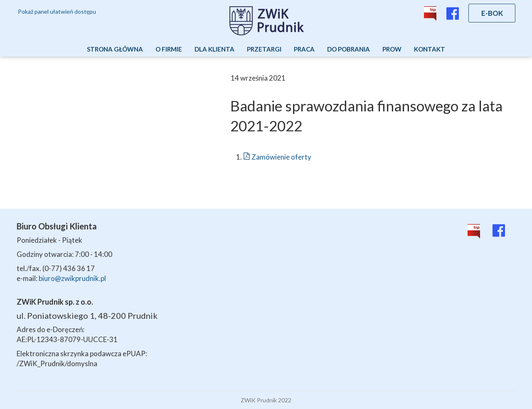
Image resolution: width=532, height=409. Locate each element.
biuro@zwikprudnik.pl (72, 278)
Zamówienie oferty (277, 157)
